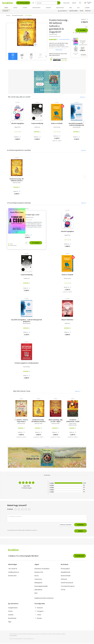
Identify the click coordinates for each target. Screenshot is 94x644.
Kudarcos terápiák (57, 124)
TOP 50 (63, 590)
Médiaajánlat (38, 583)
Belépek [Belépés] (74, 3)
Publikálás (80, 525)
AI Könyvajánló (23, 3)
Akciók (81, 11)
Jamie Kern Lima (29, 218)
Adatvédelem (38, 590)
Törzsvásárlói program (68, 587)
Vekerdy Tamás (17, 183)
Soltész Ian (37, 128)
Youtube (38, 619)
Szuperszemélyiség (37, 124)
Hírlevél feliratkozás (67, 583)
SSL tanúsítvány (13, 636)
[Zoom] (35, 45)
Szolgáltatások (13, 608)
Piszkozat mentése (66, 525)
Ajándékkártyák (65, 573)
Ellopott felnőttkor (67, 320)
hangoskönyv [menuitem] (36, 8)
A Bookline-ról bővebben (42, 569)
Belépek (80, 531)
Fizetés (10, 612)
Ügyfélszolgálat (74, 11)
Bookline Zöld (39, 573)
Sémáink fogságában (18, 124)
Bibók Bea (67, 324)
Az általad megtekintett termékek (19, 151)
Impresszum (38, 580)
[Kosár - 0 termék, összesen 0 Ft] (88, 3)
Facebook (39, 608)
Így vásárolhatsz (62, 11)
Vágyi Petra (18, 128)
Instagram (39, 612)
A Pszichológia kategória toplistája (19, 203)
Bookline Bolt (12, 576)
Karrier (37, 576)
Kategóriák (5, 11)
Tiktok (38, 615)
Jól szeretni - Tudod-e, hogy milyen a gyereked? (21, 421)
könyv (21, 399)
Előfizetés (88, 11)
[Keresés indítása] (59, 3)
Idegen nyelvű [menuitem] (60, 8)
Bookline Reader (66, 576)
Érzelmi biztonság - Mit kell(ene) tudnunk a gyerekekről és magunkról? (17, 180)
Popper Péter (73, 424)
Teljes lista (83, 97)
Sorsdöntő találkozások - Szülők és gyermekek (73, 421)
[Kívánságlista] (80, 3)
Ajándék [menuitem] (87, 8)
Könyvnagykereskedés (41, 587)
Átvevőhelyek (12, 619)
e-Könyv (17, 103)
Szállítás (11, 615)
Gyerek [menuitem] (15, 8)
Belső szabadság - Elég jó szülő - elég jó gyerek (56, 421)
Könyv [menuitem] (6, 8)
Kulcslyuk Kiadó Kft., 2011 (55, 37)
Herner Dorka (57, 128)
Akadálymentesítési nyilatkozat (44, 598)
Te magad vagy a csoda (32, 215)
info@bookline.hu (14, 573)
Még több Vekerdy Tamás (22, 392)
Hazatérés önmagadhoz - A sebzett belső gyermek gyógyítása (76, 125)
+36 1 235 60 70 (13, 569)
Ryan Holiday (27, 367)
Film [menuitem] (78, 8)
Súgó (10, 622)
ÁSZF (36, 594)
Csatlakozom (80, 556)
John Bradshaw (77, 128)
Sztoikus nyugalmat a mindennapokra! (27, 363)
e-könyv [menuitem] (25, 8)
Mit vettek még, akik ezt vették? (19, 97)
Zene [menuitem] (70, 8)
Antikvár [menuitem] (48, 8)
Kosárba (82, 31)
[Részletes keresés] (33, 3)
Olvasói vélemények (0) (64, 40)
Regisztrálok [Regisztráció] (66, 3)
